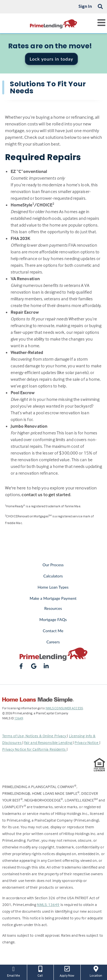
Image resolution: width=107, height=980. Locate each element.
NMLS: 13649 (48, 904)
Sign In (85, 6)
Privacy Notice (87, 742)
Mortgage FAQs (53, 619)
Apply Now (67, 971)
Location (96, 971)
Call (40, 971)
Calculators (53, 576)
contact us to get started (46, 495)
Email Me (13, 971)
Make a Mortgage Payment (53, 598)
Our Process (53, 565)
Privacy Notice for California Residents (34, 749)
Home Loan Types (53, 587)
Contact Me (53, 631)
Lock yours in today (52, 59)
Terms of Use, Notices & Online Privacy (35, 736)
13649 (19, 718)
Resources (53, 608)
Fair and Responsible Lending (48, 742)
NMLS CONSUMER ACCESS (64, 708)
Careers (53, 642)
